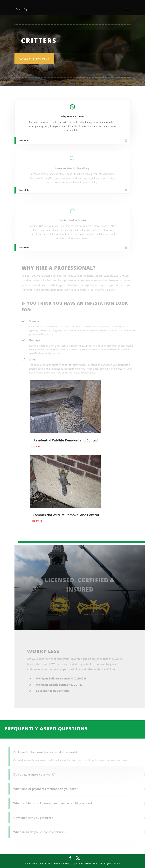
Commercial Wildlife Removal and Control (66, 515)
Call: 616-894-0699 (34, 59)
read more (36, 446)
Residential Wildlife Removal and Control (66, 440)
